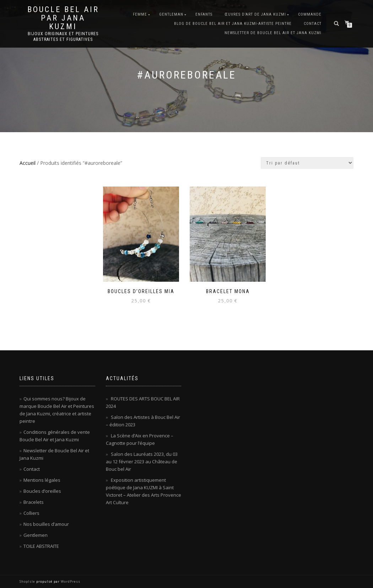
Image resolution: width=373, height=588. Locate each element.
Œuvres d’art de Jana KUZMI (255, 14)
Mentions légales (42, 480)
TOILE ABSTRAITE (41, 546)
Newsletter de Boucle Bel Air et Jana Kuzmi (273, 33)
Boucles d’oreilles (42, 491)
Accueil (28, 163)
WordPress (70, 581)
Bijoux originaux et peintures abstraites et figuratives (63, 37)
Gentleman (171, 14)
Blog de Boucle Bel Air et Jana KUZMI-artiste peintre (233, 24)
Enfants (204, 14)
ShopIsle (28, 581)
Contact (313, 24)
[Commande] (307, 163)
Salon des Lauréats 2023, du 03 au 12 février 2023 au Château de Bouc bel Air (142, 462)
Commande (310, 14)
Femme (140, 14)
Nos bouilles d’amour (46, 524)
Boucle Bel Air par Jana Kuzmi (63, 18)
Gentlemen (36, 535)
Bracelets (34, 502)
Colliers (31, 513)
